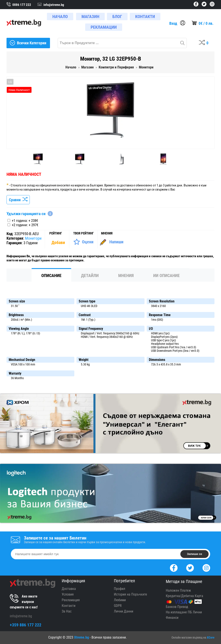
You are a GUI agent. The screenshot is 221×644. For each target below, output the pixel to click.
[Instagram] (206, 567)
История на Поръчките (130, 594)
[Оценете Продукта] (83, 242)
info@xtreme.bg (21, 616)
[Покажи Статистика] (59, 242)
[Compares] (204, 43)
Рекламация (71, 600)
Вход (173, 23)
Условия (68, 594)
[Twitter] (190, 567)
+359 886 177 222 (26, 625)
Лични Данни (124, 611)
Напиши (116, 242)
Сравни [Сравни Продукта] (18, 200)
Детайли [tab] (90, 276)
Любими (120, 600)
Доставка (69, 589)
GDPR (118, 606)
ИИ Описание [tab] (166, 276)
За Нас (67, 611)
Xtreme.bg (81, 637)
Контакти (69, 606)
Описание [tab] (51, 276)
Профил (120, 589)
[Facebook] (174, 567)
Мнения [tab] (126, 276)
